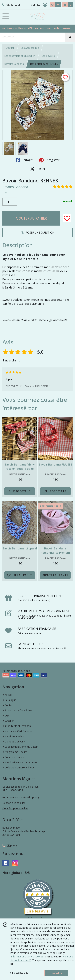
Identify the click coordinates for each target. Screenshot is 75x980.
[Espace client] (45, 5)
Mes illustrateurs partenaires (20, 762)
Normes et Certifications (17, 731)
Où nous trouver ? (14, 742)
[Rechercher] (70, 37)
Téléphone (10, 846)
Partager (24, 160)
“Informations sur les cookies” (27, 957)
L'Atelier (8, 721)
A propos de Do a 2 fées (17, 710)
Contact (35, 5)
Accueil (10, 48)
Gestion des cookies (14, 803)
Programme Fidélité (15, 752)
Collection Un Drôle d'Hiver (19, 768)
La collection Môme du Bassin (20, 747)
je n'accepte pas (19, 973)
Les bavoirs (48, 56)
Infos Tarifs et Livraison (17, 726)
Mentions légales (13, 736)
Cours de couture (13, 757)
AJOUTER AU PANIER (31, 218)
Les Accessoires (30, 48)
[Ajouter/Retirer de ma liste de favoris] (67, 218)
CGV (6, 716)
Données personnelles (15, 808)
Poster (38, 169)
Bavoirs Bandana (14, 64)
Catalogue (9, 700)
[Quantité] (10, 202)
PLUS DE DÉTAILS (20, 491)
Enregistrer (49, 160)
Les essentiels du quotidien (20, 56)
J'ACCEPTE (57, 973)
